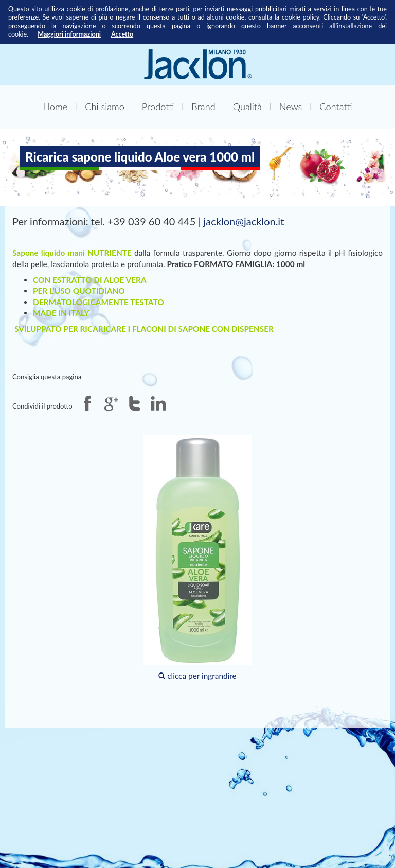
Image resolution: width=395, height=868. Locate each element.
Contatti (336, 107)
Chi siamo (105, 107)
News (291, 107)
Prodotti (158, 107)
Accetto (122, 34)
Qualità (247, 107)
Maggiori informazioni (69, 34)
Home (55, 107)
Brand (203, 107)
